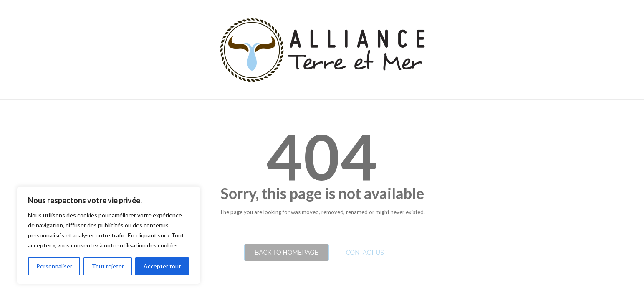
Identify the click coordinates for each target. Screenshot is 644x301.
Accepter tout (162, 266)
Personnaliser (54, 266)
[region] (109, 235)
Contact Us (365, 253)
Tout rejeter (108, 266)
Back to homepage (287, 253)
